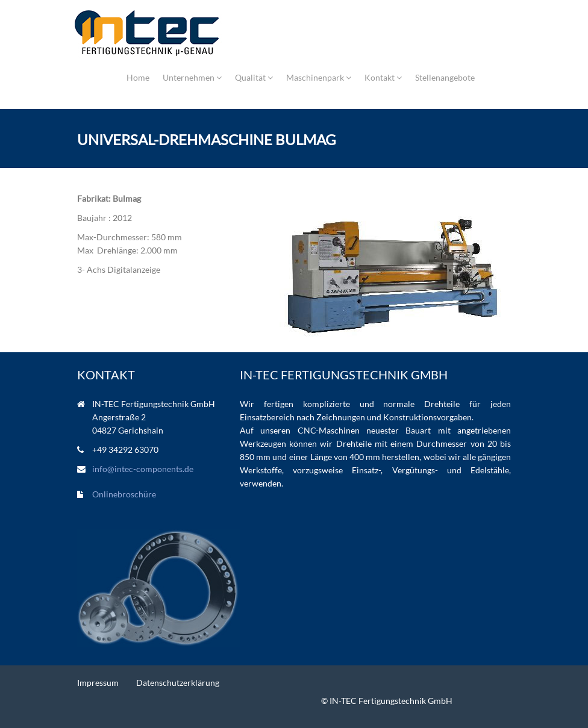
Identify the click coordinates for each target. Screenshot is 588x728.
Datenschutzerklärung (178, 683)
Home (138, 77)
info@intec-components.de (143, 469)
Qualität (254, 77)
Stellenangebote (445, 77)
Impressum (98, 683)
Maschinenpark (319, 77)
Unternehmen (192, 77)
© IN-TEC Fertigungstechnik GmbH (387, 701)
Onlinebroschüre (124, 494)
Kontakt (383, 77)
